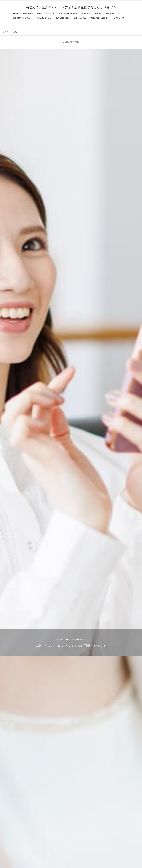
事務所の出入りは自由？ (100, 18)
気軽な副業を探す (63, 18)
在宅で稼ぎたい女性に (22, 18)
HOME (16, 13)
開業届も (98, 13)
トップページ (6, 32)
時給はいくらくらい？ (46, 13)
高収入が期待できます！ (68, 13)
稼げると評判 (28, 13)
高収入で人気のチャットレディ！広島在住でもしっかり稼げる (71, 7)
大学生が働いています (43, 18)
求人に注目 (86, 13)
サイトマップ (119, 18)
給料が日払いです (113, 13)
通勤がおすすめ (80, 18)
